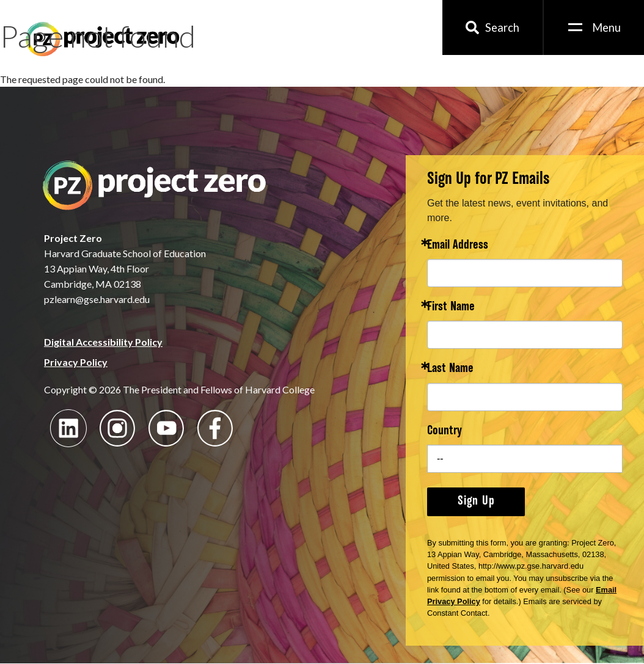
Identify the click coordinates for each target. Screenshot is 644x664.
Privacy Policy (76, 362)
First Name (451, 308)
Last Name (450, 369)
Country (445, 432)
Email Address (458, 246)
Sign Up (476, 502)
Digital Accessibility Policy (103, 342)
